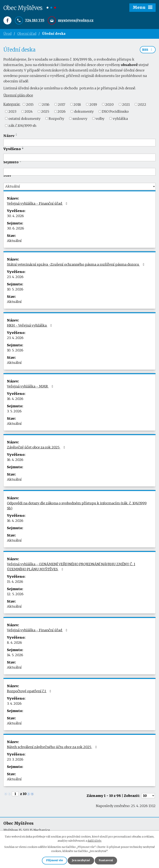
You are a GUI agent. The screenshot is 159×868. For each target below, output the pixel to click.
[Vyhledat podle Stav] (79, 187)
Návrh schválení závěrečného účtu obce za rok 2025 (53, 748)
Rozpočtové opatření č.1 (30, 692)
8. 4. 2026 (14, 643)
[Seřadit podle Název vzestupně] (17, 135)
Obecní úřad (27, 34)
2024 (29, 112)
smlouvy (80, 119)
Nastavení (107, 860)
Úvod (7, 34)
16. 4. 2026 (15, 399)
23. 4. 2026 (15, 277)
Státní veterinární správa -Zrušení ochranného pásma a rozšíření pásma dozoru (76, 265)
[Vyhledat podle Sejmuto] (79, 173)
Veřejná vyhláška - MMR (31, 387)
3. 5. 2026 (14, 412)
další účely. (95, 841)
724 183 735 (35, 20)
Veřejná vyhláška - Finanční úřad (38, 204)
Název (9, 136)
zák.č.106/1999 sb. (23, 126)
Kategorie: (12, 105)
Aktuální (14, 241)
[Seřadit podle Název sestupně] (17, 136)
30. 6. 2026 (16, 229)
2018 (77, 105)
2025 (45, 112)
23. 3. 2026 (15, 760)
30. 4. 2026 (15, 216)
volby (100, 119)
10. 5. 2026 (15, 290)
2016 (46, 105)
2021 (126, 105)
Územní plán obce (18, 96)
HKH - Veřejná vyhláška (30, 326)
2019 (93, 105)
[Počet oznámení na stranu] (148, 796)
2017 (62, 105)
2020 (109, 105)
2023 (12, 112)
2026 (62, 112)
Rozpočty (56, 119)
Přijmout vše (54, 860)
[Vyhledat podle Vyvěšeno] (79, 158)
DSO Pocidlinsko (115, 112)
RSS (148, 50)
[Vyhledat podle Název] (79, 143)
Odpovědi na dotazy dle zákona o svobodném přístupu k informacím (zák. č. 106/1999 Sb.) (77, 506)
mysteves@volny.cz (76, 20)
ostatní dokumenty (24, 119)
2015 (30, 105)
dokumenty (84, 112)
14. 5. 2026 (15, 656)
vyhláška (120, 119)
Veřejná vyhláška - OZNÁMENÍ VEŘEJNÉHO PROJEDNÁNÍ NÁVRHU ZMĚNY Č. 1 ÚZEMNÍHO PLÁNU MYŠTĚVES (71, 567)
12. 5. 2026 (15, 595)
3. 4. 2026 (14, 704)
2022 (142, 105)
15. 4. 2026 (15, 582)
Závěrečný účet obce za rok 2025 (37, 448)
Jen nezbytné (81, 860)
